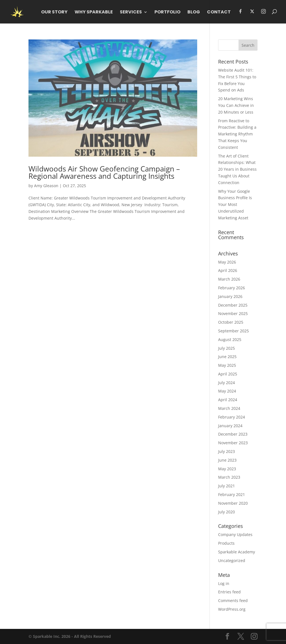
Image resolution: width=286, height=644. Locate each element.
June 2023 (227, 460)
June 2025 (227, 357)
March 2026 (229, 279)
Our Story (54, 13)
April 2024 (228, 400)
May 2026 (227, 262)
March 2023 (229, 477)
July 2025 (227, 348)
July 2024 (227, 383)
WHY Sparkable (94, 13)
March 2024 (229, 408)
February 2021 (232, 494)
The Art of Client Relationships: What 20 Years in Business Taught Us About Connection (237, 169)
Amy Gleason (46, 186)
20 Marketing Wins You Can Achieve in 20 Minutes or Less (236, 105)
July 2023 (227, 451)
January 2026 (230, 296)
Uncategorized (232, 560)
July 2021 (227, 486)
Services (131, 13)
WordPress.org (232, 609)
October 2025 (231, 322)
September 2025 (233, 331)
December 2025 (233, 305)
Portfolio (167, 13)
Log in (224, 583)
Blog (194, 13)
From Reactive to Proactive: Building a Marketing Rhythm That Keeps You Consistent (237, 134)
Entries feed (229, 592)
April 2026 (228, 270)
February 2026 (232, 288)
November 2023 (233, 443)
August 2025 (230, 339)
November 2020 (233, 503)
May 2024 (227, 391)
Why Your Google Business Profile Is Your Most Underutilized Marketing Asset (235, 205)
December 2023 (233, 434)
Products (226, 543)
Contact (219, 13)
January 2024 (230, 426)
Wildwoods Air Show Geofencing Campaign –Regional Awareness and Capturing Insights (104, 172)
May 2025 (227, 365)
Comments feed (233, 600)
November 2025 (233, 313)
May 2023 (227, 469)
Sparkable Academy (237, 552)
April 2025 (228, 374)
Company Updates (235, 534)
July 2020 (227, 512)
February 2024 (232, 417)
